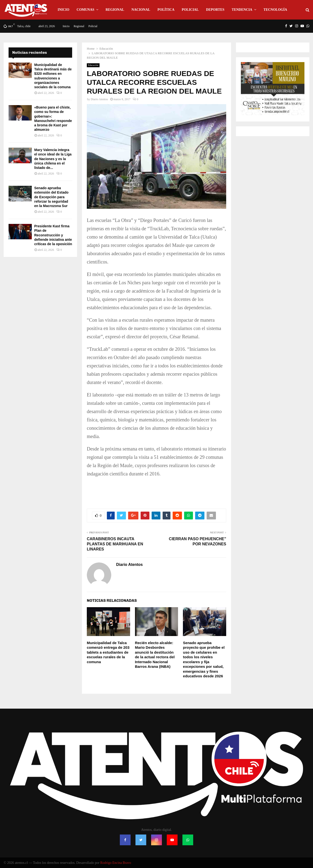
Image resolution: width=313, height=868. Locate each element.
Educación (93, 65)
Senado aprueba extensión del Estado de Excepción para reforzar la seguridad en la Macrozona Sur (51, 197)
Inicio (63, 10)
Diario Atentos (99, 99)
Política (166, 10)
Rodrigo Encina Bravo (116, 863)
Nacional (141, 10)
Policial (190, 10)
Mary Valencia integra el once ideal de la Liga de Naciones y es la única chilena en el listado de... (53, 159)
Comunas (85, 10)
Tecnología (275, 10)
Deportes (215, 10)
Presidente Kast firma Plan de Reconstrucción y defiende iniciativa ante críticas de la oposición (53, 235)
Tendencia (242, 10)
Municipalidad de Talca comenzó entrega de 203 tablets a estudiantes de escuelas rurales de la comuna (108, 652)
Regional (115, 10)
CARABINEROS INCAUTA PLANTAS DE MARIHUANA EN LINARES (115, 544)
